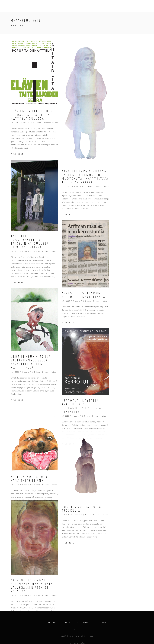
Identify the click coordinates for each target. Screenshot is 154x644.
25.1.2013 (15, 581)
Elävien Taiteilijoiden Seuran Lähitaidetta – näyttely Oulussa (32, 115)
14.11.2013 (16, 123)
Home (15, 26)
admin (28, 123)
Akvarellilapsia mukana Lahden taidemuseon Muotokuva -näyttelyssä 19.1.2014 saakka (85, 177)
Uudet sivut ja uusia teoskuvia (82, 490)
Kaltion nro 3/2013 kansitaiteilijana (29, 464)
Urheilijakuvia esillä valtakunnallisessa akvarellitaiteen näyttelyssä (31, 362)
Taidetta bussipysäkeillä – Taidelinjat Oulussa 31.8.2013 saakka (30, 242)
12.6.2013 (15, 470)
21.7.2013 (15, 372)
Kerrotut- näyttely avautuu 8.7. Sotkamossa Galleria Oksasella (82, 387)
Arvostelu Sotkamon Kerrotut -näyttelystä (84, 295)
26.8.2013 (15, 252)
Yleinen (55, 123)
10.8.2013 (66, 301)
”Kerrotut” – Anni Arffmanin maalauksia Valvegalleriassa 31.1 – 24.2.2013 (34, 571)
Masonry (47, 123)
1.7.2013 (66, 397)
